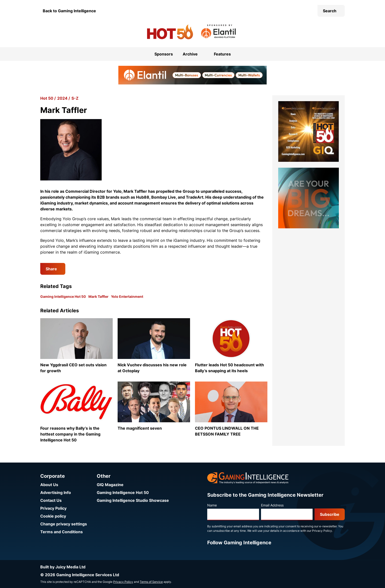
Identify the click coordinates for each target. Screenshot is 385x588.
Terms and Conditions (62, 532)
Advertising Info (56, 492)
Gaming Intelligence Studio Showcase (133, 500)
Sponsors (164, 54)
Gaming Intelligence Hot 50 (63, 296)
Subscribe (330, 514)
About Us (49, 485)
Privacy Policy (53, 508)
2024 (62, 98)
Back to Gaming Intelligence (69, 11)
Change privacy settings (64, 524)
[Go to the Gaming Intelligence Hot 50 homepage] (170, 32)
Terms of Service (151, 582)
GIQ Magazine (110, 485)
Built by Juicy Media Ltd (63, 567)
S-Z (75, 98)
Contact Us (51, 500)
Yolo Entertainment (127, 296)
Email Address (272, 505)
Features (222, 54)
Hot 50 (47, 98)
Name (212, 505)
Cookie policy (53, 516)
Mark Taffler (98, 296)
